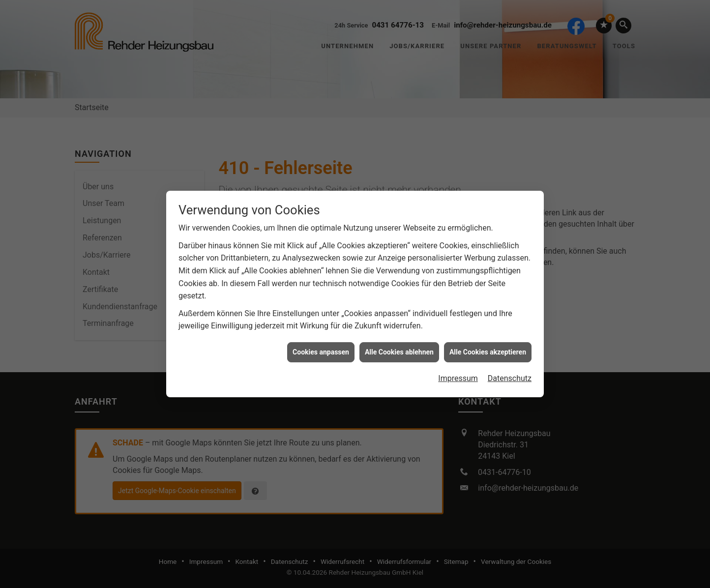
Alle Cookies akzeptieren (488, 349)
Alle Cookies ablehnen (399, 349)
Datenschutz (510, 375)
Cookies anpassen (321, 349)
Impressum (458, 375)
